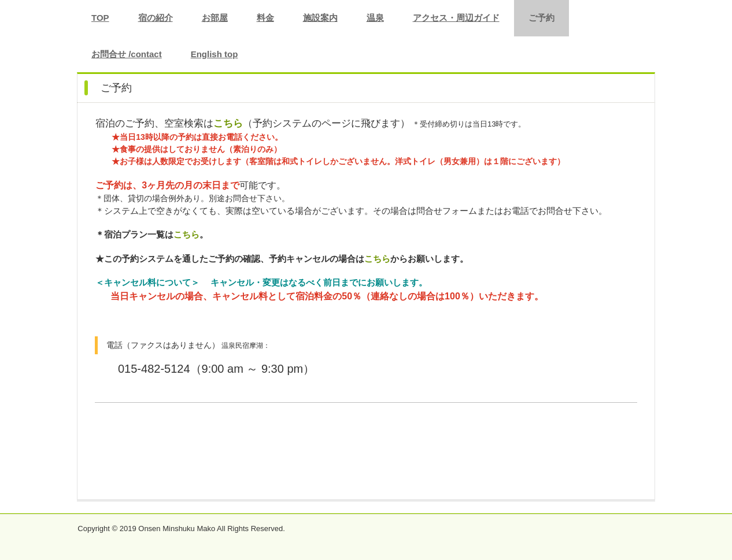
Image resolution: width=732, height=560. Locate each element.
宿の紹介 (156, 18)
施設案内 (320, 18)
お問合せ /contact (127, 54)
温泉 (375, 18)
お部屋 (215, 18)
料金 (265, 18)
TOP (100, 18)
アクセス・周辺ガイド (456, 18)
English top (215, 54)
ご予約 (541, 18)
